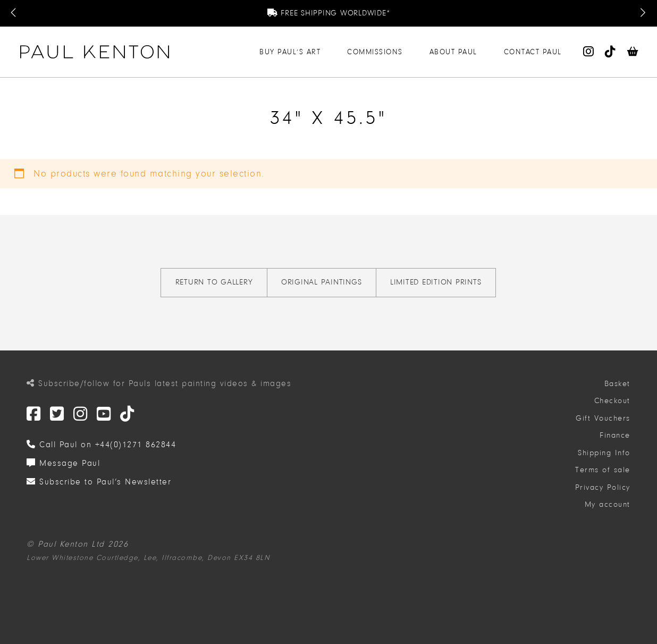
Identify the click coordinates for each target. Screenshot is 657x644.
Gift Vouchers (603, 418)
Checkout (612, 401)
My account (608, 504)
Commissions (375, 52)
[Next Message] (643, 13)
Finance (615, 435)
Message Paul (63, 463)
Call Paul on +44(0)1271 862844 (101, 445)
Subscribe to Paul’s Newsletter (99, 482)
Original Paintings (322, 282)
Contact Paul (533, 52)
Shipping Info (604, 453)
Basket (617, 384)
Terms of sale (603, 470)
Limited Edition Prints (436, 282)
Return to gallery (214, 282)
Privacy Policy (603, 487)
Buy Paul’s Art (290, 52)
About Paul (453, 52)
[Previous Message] (14, 13)
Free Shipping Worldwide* (329, 13)
